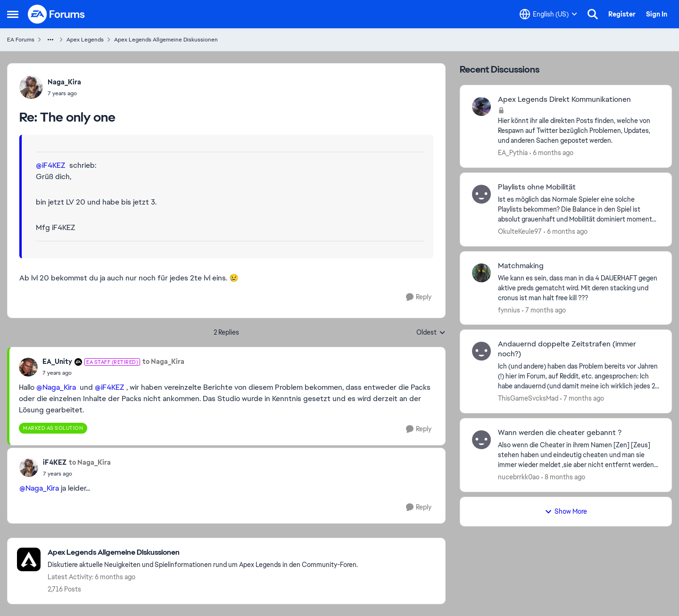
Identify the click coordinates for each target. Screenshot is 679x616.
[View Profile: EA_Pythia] (481, 107)
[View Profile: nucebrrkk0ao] (481, 440)
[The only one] (64, 93)
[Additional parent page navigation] (50, 40)
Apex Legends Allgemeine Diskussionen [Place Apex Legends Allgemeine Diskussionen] (166, 40)
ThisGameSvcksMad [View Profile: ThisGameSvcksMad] (528, 398)
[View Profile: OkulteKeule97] (481, 194)
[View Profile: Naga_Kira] (31, 87)
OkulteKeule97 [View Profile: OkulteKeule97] (520, 231)
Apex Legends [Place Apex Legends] (85, 40)
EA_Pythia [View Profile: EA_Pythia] (513, 153)
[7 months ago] (544, 310)
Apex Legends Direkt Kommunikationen (564, 99)
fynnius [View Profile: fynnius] (509, 310)
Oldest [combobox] (431, 333)
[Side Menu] (13, 14)
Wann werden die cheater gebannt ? (560, 433)
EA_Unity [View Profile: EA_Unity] (57, 361)
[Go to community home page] (57, 14)
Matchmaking (521, 266)
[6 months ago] (551, 153)
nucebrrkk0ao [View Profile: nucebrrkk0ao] (519, 477)
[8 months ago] (563, 477)
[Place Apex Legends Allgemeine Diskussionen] (203, 553)
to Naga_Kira (163, 361)
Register (622, 14)
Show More (566, 511)
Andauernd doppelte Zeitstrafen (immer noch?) (567, 349)
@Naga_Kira (56, 387)
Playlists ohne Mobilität (537, 187)
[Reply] (419, 297)
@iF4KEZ (51, 165)
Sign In (657, 14)
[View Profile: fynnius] (481, 273)
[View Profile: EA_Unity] (28, 367)
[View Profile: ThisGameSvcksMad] (481, 351)
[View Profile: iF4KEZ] (29, 468)
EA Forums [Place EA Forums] (21, 40)
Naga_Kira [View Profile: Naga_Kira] (64, 82)
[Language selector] (548, 14)
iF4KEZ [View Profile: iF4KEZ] (55, 462)
